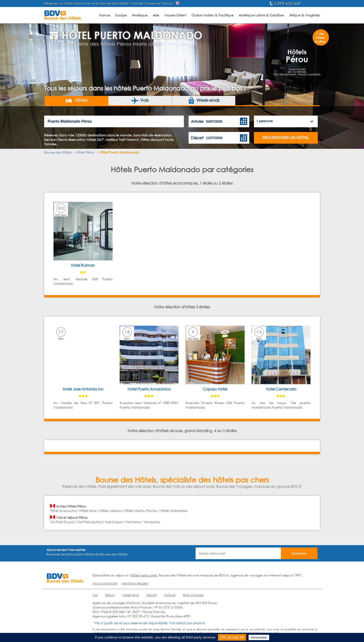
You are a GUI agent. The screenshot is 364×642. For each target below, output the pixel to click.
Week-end (130, 595)
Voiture (170, 595)
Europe (121, 15)
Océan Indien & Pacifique (213, 15)
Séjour (110, 595)
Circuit (151, 595)
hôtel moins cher (144, 575)
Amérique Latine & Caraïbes (261, 15)
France (105, 15)
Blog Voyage (193, 595)
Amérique (140, 15)
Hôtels (76, 101)
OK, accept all (232, 637)
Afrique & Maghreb (305, 15)
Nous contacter (105, 583)
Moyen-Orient (175, 15)
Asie (156, 15)
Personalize (259, 637)
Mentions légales (135, 583)
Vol (95, 595)
